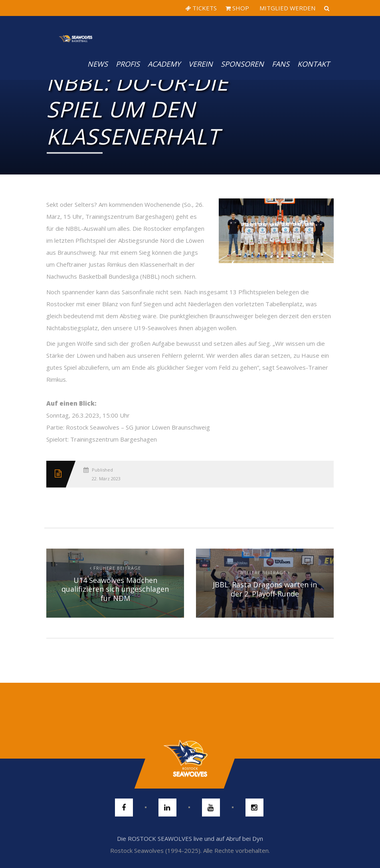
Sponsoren (242, 64)
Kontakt (314, 64)
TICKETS (201, 8)
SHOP (237, 8)
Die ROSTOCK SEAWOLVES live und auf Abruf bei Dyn (190, 838)
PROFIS (128, 64)
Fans (281, 64)
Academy (164, 64)
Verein (201, 64)
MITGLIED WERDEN (287, 8)
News (98, 64)
